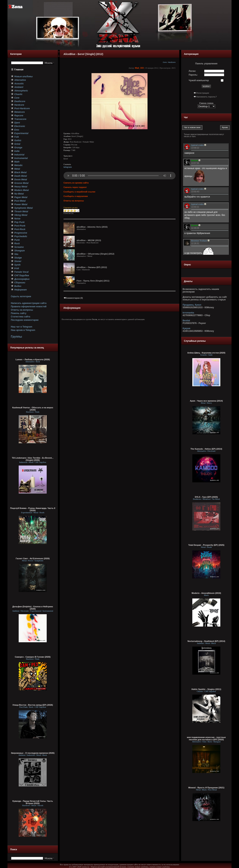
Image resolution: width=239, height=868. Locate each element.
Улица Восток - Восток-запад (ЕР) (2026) (33, 705)
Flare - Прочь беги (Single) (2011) (93, 281)
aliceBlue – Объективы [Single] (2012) (95, 254)
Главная (19, 70)
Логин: (192, 71)
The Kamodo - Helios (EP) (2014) (206, 449)
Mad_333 (139, 68)
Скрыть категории (21, 296)
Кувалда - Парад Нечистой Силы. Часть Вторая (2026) (33, 802)
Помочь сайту (19, 313)
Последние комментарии (25, 320)
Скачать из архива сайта (76, 183)
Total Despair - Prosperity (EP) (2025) (206, 545)
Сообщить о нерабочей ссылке (79, 192)
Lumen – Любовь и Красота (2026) (33, 359)
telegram (68, 167)
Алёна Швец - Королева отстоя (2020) (206, 353)
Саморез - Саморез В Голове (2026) (33, 657)
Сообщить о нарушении (76, 196)
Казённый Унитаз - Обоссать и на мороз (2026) (33, 409)
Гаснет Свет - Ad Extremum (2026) (33, 558)
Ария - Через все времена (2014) (206, 401)
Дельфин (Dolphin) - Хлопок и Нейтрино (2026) (33, 608)
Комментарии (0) (73, 298)
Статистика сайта (21, 317)
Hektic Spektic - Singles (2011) (206, 689)
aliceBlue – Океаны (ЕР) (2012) (92, 267)
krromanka (188, 313)
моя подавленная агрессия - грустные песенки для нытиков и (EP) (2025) (206, 738)
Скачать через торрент (75, 187)
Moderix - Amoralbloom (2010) (206, 593)
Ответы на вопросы (22, 310)
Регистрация (203, 93)
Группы (16, 337)
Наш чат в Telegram (22, 327)
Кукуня (186, 328)
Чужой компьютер (199, 80)
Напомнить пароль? (207, 97)
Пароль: (193, 75)
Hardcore (172, 62)
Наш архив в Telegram (23, 330)
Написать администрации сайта (29, 303)
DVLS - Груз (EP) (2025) (206, 497)
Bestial (186, 321)
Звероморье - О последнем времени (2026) (33, 753)
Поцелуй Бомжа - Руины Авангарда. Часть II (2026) (33, 509)
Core (165, 62)
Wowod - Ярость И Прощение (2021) (206, 788)
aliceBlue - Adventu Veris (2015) (92, 227)
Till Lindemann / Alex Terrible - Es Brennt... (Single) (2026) (33, 459)
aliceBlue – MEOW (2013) (89, 240)
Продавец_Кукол (192, 305)
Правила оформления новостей (29, 307)
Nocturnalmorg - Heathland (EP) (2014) (206, 641)
